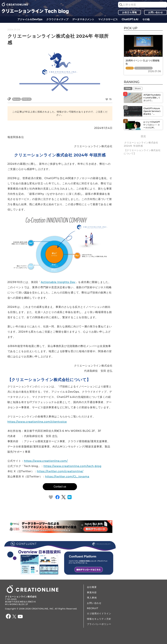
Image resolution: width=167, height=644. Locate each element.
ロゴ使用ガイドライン (99, 613)
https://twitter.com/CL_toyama (67, 477)
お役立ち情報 (129, 12)
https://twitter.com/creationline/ (60, 471)
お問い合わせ (156, 12)
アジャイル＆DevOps (30, 19)
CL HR (130, 68)
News (16, 99)
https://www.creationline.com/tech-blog (72, 466)
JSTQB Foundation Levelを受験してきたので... (152, 98)
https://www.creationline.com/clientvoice (37, 422)
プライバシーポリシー (99, 624)
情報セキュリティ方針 (99, 619)
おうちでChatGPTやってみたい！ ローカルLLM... (152, 125)
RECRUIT (93, 608)
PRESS (27, 99)
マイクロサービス (108, 19)
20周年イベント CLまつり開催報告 (142, 62)
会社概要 (92, 587)
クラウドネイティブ (57, 19)
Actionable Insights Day (58, 282)
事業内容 (92, 592)
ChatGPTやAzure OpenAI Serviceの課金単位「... (152, 111)
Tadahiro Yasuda (143, 68)
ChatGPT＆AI (130, 19)
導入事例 (92, 598)
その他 (146, 19)
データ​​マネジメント (83, 19)
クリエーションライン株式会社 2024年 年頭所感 (141, 144)
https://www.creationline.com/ (46, 461)
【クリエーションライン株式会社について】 (142, 152)
